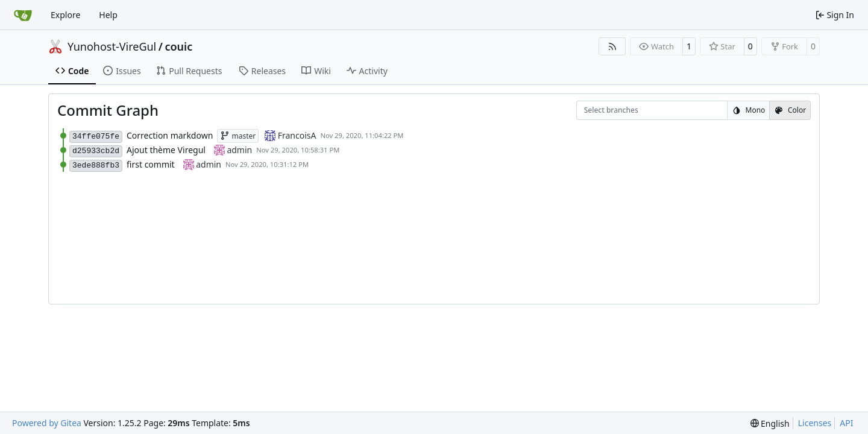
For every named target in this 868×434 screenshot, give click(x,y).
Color (790, 110)
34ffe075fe (96, 137)
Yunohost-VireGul (112, 46)
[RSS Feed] (612, 46)
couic (178, 46)
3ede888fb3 (96, 165)
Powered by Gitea (47, 423)
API (846, 423)
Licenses (815, 423)
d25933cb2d (96, 151)
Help (108, 15)
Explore (65, 15)
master (238, 136)
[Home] (23, 15)
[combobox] (592, 111)
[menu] (770, 423)
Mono (749, 110)
